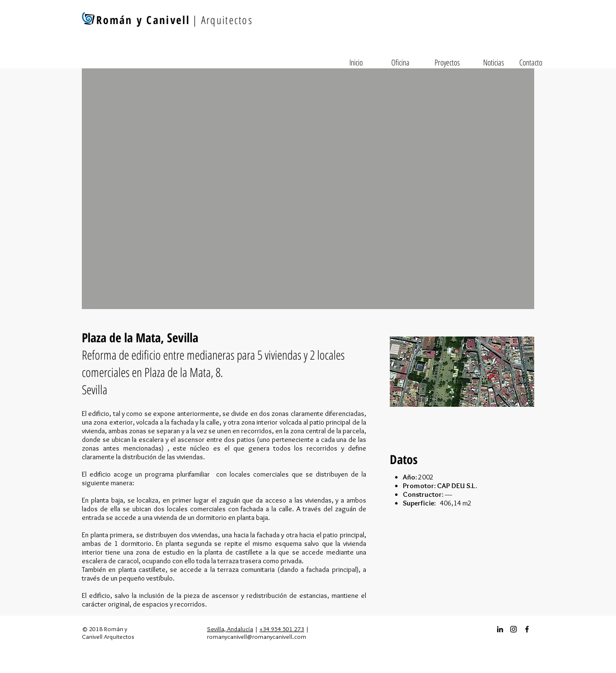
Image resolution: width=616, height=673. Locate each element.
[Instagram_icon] (513, 629)
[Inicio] (356, 63)
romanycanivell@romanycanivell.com (257, 636)
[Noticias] (493, 63)
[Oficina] (400, 63)
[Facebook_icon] (527, 629)
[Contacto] (531, 63)
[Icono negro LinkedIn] (500, 629)
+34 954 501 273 (282, 629)
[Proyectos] (447, 63)
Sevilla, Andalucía (230, 629)
